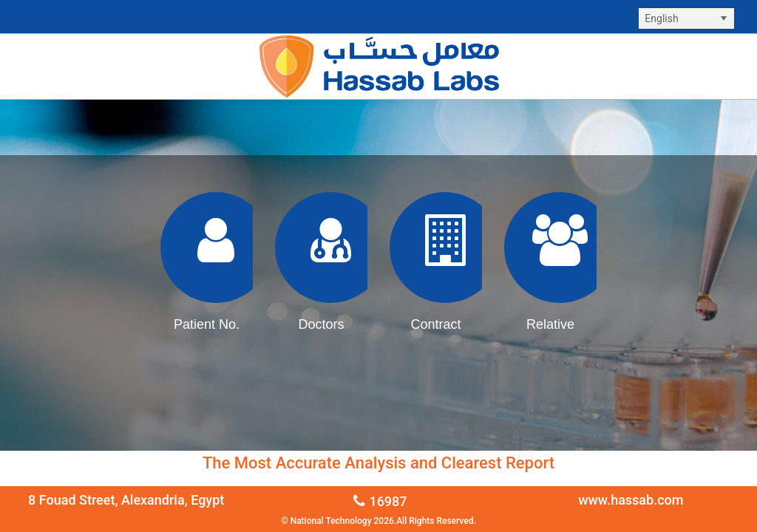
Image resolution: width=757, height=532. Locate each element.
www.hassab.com (631, 500)
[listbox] (686, 18)
